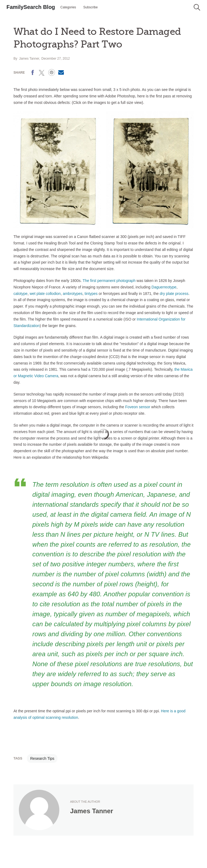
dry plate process (174, 294)
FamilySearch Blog (31, 7)
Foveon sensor (138, 407)
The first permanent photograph (109, 281)
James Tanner (29, 59)
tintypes (91, 294)
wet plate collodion (45, 294)
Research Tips (42, 758)
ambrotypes (73, 294)
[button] (197, 7)
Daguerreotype (164, 287)
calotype (20, 294)
